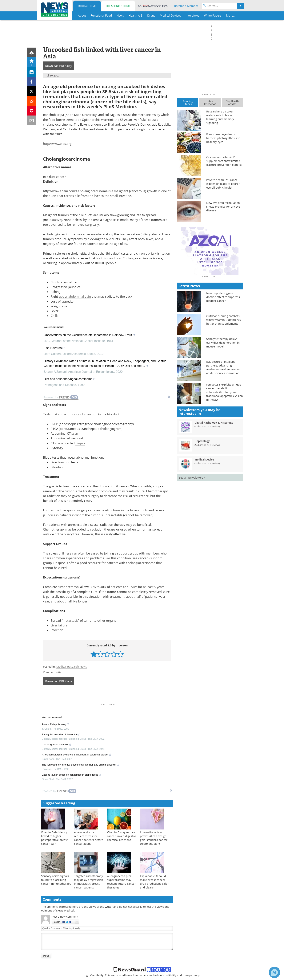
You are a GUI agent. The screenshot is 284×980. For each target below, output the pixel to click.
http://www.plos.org (57, 144)
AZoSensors (202, 961)
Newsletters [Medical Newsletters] (153, 951)
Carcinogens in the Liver (57, 666)
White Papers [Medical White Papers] (51, 956)
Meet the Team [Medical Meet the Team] (155, 941)
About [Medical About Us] (149, 936)
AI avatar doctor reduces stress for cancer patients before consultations (89, 759)
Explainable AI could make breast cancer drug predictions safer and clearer (154, 802)
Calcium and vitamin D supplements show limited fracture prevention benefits (224, 161)
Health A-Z (49, 951)
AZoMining (202, 966)
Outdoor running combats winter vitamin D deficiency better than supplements (224, 386)
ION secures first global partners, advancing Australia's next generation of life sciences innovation (223, 434)
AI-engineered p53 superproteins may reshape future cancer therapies (121, 802)
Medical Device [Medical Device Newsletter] (204, 526)
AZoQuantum (203, 971)
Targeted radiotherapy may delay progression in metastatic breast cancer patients (89, 802)
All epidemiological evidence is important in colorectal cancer (77, 676)
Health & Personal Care (57, 976)
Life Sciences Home (118, 6)
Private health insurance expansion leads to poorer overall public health (223, 184)
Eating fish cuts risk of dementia (61, 656)
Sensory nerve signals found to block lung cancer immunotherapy (56, 800)
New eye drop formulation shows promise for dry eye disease (223, 207)
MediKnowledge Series (57, 971)
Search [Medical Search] (149, 946)
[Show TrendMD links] (171, 711)
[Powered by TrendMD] (59, 712)
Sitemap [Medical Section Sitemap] (150, 956)
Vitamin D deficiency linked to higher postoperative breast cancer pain (54, 759)
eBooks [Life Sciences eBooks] (100, 976)
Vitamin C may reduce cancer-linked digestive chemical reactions (122, 757)
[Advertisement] (107, 616)
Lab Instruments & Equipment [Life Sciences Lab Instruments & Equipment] (114, 946)
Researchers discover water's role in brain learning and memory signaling (220, 117)
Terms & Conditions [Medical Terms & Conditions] (158, 971)
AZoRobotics (202, 956)
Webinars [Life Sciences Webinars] (101, 971)
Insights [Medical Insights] (48, 966)
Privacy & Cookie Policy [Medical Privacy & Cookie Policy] (159, 976)
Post (46, 876)
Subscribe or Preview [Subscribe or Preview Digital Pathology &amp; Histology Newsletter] (207, 493)
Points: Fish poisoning (56, 645)
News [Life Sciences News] (99, 941)
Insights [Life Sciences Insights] (100, 966)
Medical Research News (72, 587)
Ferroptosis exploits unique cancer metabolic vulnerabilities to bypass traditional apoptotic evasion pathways (225, 459)
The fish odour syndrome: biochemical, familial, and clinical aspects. (81, 686)
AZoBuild (200, 976)
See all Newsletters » (192, 544)
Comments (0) (52, 593)
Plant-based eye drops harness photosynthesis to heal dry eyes (223, 138)
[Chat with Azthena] (274, 972)
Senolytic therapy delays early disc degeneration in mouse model (223, 409)
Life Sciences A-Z (106, 951)
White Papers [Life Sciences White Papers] (104, 956)
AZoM (198, 936)
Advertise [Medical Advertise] (151, 961)
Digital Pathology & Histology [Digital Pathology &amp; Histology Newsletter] (214, 489)
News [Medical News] (46, 946)
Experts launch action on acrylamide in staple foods (72, 696)
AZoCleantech (203, 946)
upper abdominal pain (75, 296)
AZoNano (200, 941)
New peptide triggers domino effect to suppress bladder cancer (223, 364)
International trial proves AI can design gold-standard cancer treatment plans (154, 759)
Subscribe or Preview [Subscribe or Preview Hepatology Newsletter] (207, 512)
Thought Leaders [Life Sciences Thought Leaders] (106, 961)
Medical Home (87, 6)
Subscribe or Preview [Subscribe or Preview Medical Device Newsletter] (207, 530)
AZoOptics (201, 951)
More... (231, 15)
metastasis (70, 541)
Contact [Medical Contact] (150, 966)
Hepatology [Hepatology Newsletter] (202, 508)
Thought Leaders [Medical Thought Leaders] (53, 961)
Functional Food (53, 941)
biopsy (80, 364)
